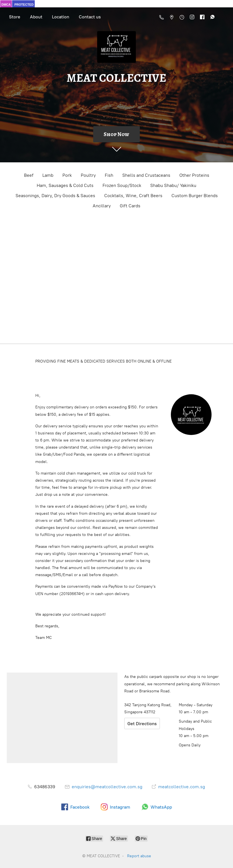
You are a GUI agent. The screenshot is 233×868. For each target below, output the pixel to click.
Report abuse (139, 856)
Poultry (88, 175)
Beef (29, 175)
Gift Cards (130, 206)
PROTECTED (24, 5)
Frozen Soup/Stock (122, 185)
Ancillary (102, 206)
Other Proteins (194, 175)
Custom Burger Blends (195, 196)
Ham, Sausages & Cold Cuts (65, 185)
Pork (67, 175)
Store (15, 17)
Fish (109, 175)
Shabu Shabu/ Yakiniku (173, 185)
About (36, 17)
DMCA (6, 5)
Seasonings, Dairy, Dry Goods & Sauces (55, 196)
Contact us (90, 17)
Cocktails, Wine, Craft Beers (133, 196)
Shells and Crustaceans (146, 175)
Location (61, 17)
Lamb (48, 175)
